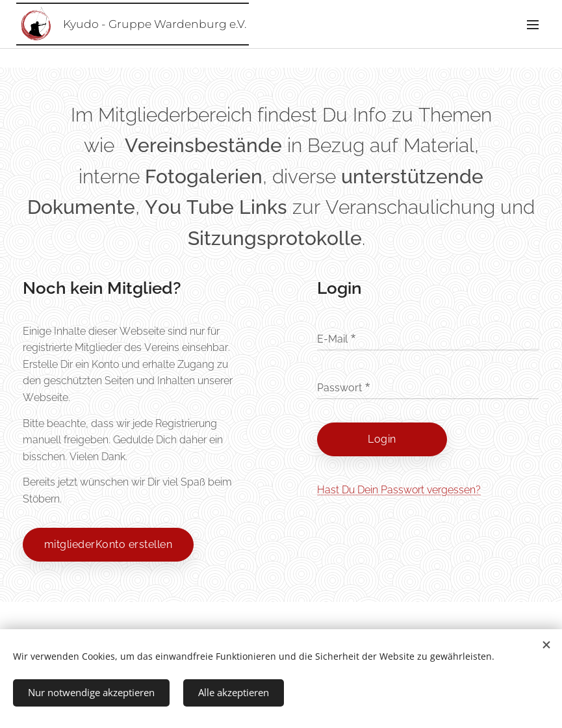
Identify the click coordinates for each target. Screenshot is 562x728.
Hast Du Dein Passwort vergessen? (399, 490)
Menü (533, 25)
